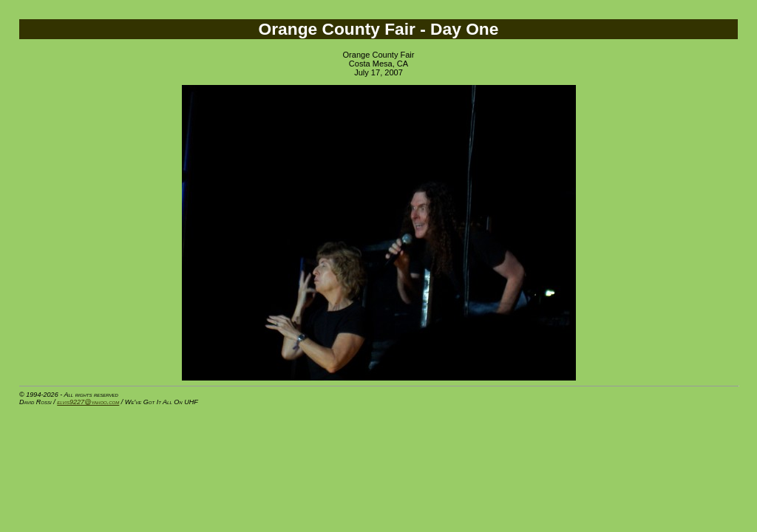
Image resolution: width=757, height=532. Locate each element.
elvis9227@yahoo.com (88, 402)
